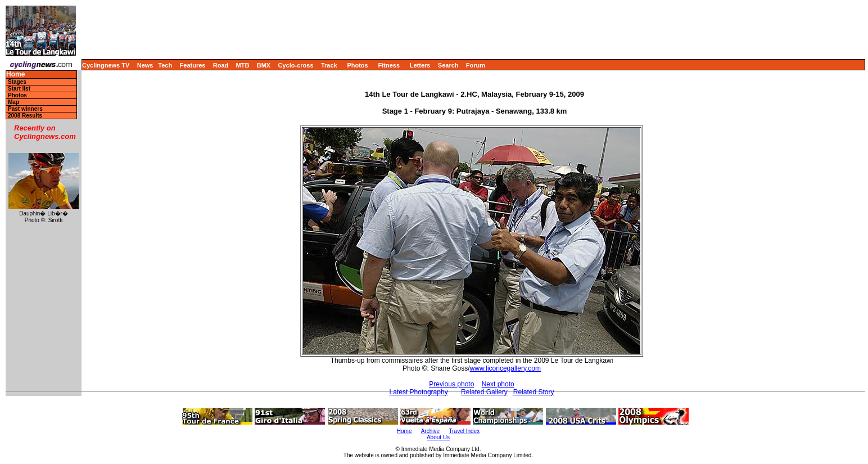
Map (13, 102)
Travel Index (465, 431)
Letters (420, 65)
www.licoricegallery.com (505, 368)
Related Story (534, 392)
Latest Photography (419, 392)
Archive (430, 431)
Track (329, 65)
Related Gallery (484, 392)
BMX (264, 65)
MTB (243, 65)
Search (448, 65)
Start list (19, 89)
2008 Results (25, 116)
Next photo (498, 384)
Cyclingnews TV (106, 65)
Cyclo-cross (296, 65)
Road (221, 65)
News (145, 65)
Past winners (25, 109)
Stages (17, 82)
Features (193, 65)
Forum (476, 65)
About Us (438, 437)
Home (15, 75)
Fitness (389, 65)
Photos (357, 65)
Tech (165, 65)
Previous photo (451, 384)
